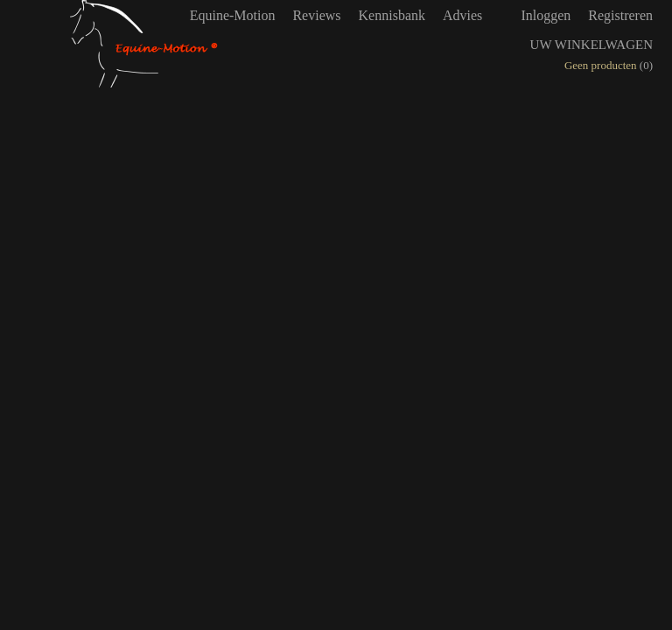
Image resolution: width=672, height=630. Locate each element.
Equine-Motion (233, 15)
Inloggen (546, 15)
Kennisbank (392, 15)
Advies (462, 15)
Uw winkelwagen (591, 45)
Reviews (316, 15)
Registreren (620, 15)
